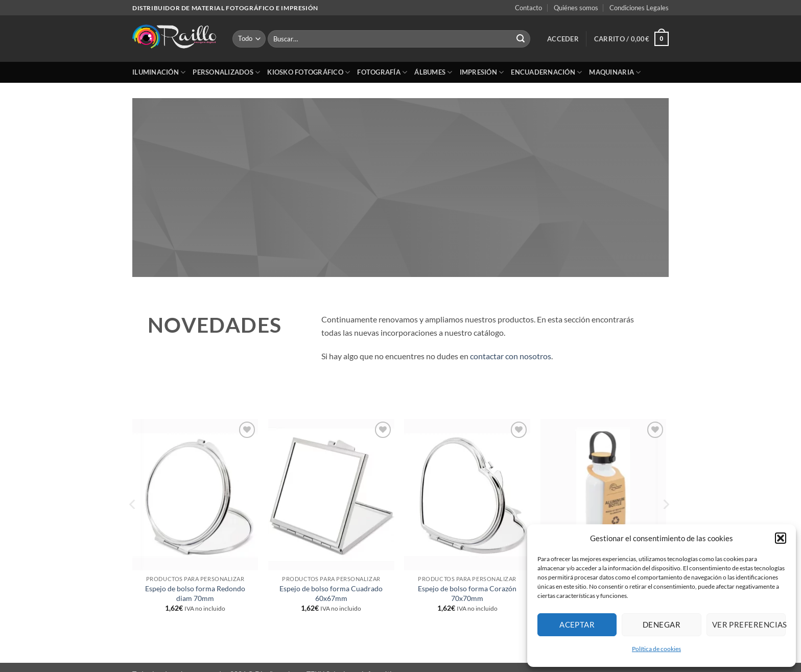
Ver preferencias (749, 624)
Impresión (482, 72)
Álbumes (433, 72)
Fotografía (382, 72)
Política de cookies (656, 649)
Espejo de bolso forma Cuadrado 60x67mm (331, 593)
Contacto (528, 8)
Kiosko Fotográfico (309, 72)
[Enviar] (521, 39)
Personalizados (226, 72)
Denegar (662, 624)
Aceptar (577, 624)
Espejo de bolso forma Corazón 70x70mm (467, 593)
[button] (781, 538)
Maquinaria (615, 72)
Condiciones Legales (639, 8)
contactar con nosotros (511, 356)
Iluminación (159, 72)
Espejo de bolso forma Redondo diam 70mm (195, 593)
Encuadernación (546, 72)
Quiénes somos (576, 8)
